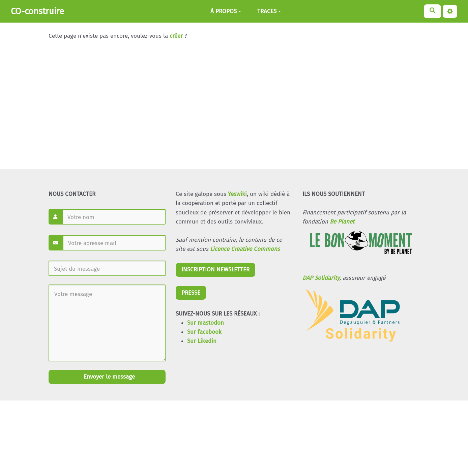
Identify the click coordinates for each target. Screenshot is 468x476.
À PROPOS (226, 11)
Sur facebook (204, 332)
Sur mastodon (206, 323)
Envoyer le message (108, 377)
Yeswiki (237, 194)
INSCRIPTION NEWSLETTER (215, 270)
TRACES (269, 11)
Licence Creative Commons (245, 249)
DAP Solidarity (321, 278)
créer (176, 36)
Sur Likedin (202, 341)
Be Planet (342, 222)
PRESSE (191, 293)
